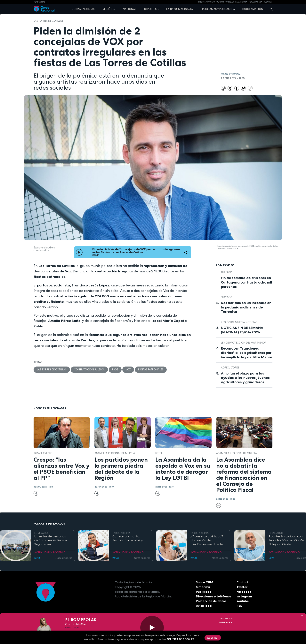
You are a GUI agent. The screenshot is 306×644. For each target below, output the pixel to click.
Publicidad (204, 592)
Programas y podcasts (217, 9)
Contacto (243, 582)
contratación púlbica (89, 370)
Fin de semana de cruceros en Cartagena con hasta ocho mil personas (246, 282)
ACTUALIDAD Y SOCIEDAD (50, 553)
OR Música (225, 622)
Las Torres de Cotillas (48, 21)
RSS (239, 606)
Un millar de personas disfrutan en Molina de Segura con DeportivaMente (51, 540)
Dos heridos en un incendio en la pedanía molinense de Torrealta (246, 307)
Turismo (227, 272)
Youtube (243, 601)
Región (108, 9)
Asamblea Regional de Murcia (115, 453)
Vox (128, 370)
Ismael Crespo (43, 453)
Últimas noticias (83, 9)
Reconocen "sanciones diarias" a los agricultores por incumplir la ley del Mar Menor (247, 353)
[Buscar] (270, 9)
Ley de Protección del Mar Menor (244, 343)
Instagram (244, 596)
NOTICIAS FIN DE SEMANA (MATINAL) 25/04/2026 (242, 330)
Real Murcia (241, 2)
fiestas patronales (151, 370)
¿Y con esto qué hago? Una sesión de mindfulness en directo (207, 540)
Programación (253, 9)
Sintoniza (203, 587)
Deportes (150, 9)
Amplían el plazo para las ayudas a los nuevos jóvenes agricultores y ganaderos (245, 378)
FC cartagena (255, 2)
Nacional (129, 9)
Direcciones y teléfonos (214, 596)
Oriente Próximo (206, 2)
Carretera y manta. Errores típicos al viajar (129, 538)
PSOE (115, 370)
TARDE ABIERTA (121, 533)
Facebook (244, 592)
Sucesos (226, 297)
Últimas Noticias (225, 2)
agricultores (230, 368)
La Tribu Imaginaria (180, 9)
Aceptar (213, 638)
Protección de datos (211, 601)
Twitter (242, 587)
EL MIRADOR (42, 533)
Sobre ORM (205, 582)
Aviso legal (204, 606)
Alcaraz (268, 2)
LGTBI (159, 453)
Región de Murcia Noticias (239, 322)
